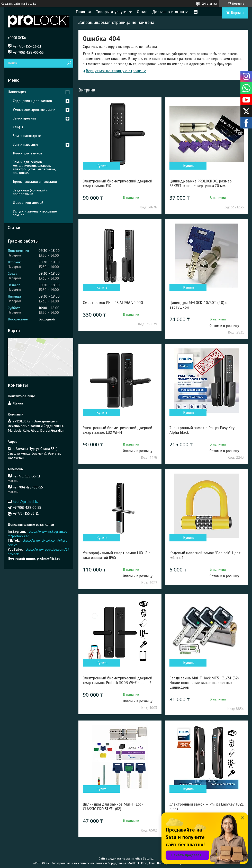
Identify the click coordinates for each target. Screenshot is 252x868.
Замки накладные (27, 136)
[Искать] (69, 63)
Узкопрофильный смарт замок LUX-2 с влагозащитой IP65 (116, 555)
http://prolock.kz (26, 502)
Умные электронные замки (34, 110)
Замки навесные (25, 145)
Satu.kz (148, 858)
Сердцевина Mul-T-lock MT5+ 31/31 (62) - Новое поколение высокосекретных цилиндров (206, 683)
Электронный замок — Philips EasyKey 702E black (206, 807)
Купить (102, 166)
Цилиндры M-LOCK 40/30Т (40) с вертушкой (198, 305)
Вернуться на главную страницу (116, 71)
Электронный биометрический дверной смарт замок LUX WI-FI (118, 430)
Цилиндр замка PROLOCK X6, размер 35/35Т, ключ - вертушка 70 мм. (201, 183)
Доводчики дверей (28, 203)
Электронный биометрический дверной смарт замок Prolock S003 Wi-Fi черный (118, 680)
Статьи (14, 228)
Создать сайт (11, 4)
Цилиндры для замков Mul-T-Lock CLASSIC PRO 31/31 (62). (113, 807)
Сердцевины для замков (32, 101)
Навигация (17, 92)
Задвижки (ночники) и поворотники (30, 192)
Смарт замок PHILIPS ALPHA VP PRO (113, 303)
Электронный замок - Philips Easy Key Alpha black (202, 430)
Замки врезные (25, 118)
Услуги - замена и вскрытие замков (35, 213)
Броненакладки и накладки (35, 182)
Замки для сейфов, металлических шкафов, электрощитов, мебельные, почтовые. (34, 167)
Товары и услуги (111, 12)
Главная (83, 12)
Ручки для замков (28, 153)
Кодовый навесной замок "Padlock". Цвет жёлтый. (205, 555)
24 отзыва (209, 4)
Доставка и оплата (170, 12)
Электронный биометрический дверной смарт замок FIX (118, 183)
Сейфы (18, 127)
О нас (142, 12)
